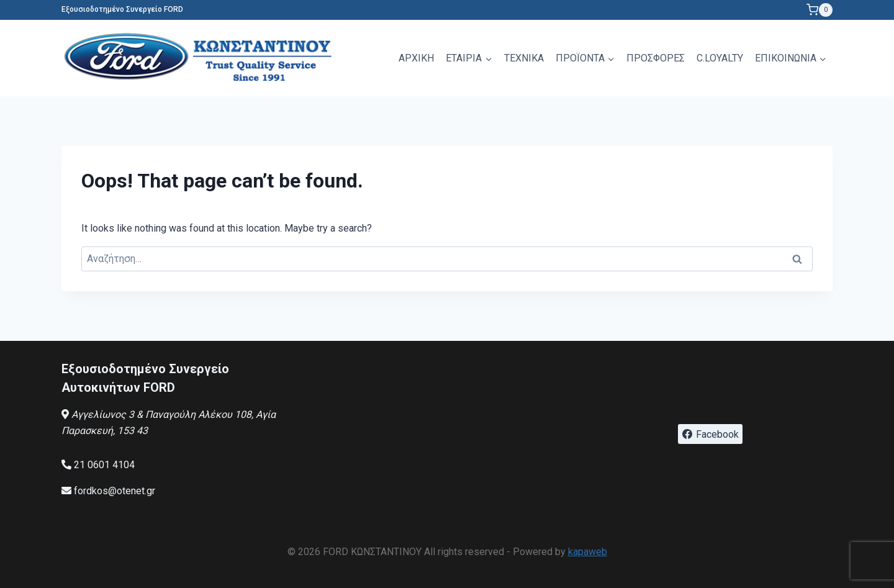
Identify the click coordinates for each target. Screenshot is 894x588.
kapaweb (588, 552)
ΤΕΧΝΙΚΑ (524, 58)
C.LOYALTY (720, 58)
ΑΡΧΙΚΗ (416, 58)
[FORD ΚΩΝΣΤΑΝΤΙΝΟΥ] (201, 58)
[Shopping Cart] (819, 10)
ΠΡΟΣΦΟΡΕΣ (656, 58)
